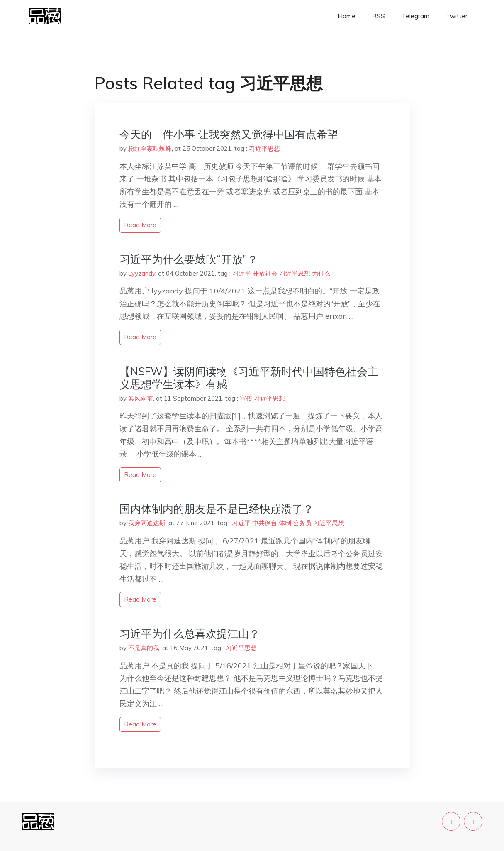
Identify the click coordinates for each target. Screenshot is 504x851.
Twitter (457, 16)
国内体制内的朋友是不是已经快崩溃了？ (217, 509)
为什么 (321, 273)
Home (347, 16)
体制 (285, 523)
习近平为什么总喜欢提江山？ (190, 634)
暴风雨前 (141, 398)
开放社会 (265, 273)
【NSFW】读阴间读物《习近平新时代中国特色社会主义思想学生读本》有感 (249, 378)
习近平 (242, 273)
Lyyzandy (142, 273)
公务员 (302, 523)
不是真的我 (144, 648)
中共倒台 (265, 523)
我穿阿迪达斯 (147, 523)
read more (140, 225)
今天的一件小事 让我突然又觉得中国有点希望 (229, 134)
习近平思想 (264, 148)
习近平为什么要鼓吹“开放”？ (189, 259)
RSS (379, 16)
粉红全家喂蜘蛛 (150, 148)
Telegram (415, 16)
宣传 (246, 398)
